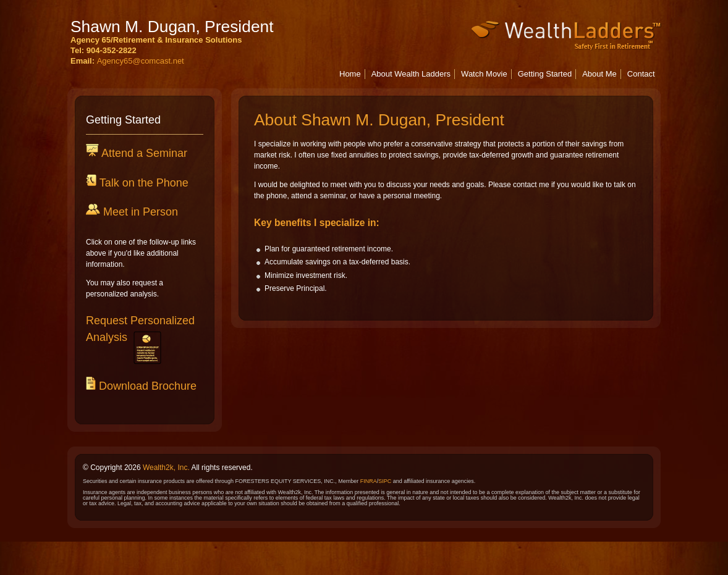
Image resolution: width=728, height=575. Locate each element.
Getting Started (545, 74)
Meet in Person (139, 212)
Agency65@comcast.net (141, 61)
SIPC (385, 481)
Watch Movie (484, 74)
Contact (641, 74)
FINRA (369, 481)
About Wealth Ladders (411, 74)
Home (350, 74)
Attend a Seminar (143, 153)
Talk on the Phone (142, 183)
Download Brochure (146, 386)
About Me (599, 74)
